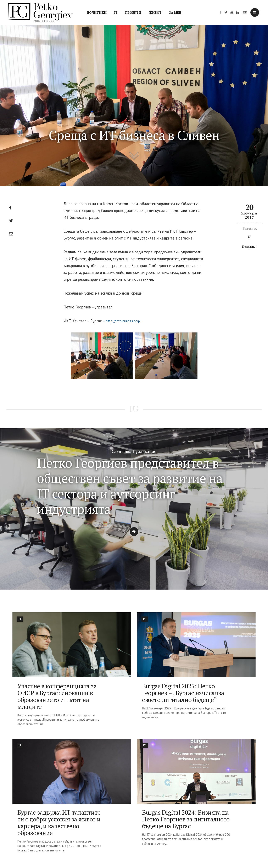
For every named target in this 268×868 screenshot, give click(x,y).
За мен (175, 12)
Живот (155, 12)
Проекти (133, 12)
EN (245, 12)
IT (116, 12)
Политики (97, 12)
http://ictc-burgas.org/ (125, 321)
